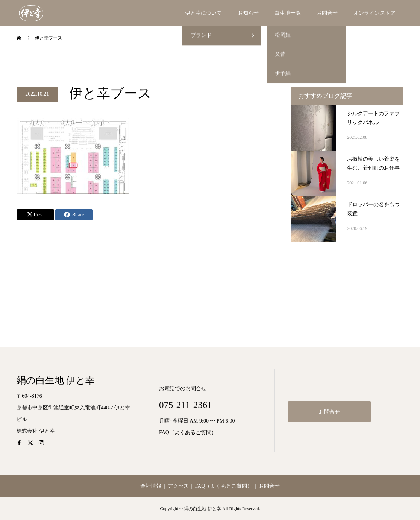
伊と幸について (203, 13)
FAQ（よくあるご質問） (188, 433)
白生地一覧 (288, 13)
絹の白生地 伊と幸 (56, 380)
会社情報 (151, 486)
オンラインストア (375, 13)
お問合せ (327, 13)
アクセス (178, 486)
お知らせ (248, 13)
